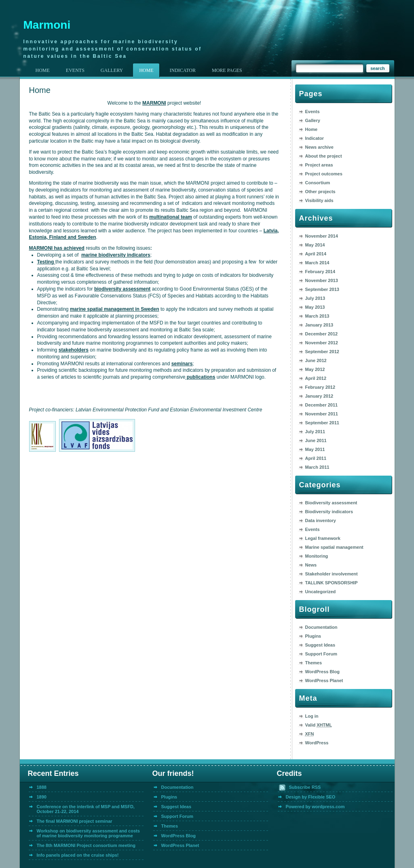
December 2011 (322, 405)
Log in (312, 716)
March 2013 (317, 316)
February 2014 (320, 272)
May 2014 (315, 245)
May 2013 (315, 307)
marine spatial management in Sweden (115, 309)
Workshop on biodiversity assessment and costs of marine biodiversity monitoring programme (88, 833)
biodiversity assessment (122, 289)
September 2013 (322, 289)
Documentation (321, 627)
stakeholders (74, 350)
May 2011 (315, 449)
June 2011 (316, 440)
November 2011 (322, 414)
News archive (319, 147)
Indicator (315, 138)
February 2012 (320, 387)
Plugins (313, 636)
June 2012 (316, 360)
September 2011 (322, 423)
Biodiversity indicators (329, 512)
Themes (314, 663)
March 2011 (317, 467)
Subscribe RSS (305, 787)
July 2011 (315, 432)
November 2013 (322, 280)
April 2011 (316, 458)
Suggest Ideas (320, 645)
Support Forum (321, 654)
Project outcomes (324, 174)
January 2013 (319, 325)
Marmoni (47, 25)
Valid (319, 725)
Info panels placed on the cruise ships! (78, 855)
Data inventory (321, 520)
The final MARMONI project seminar (75, 821)
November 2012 (322, 343)
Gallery (313, 120)
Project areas (319, 165)
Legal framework (323, 538)
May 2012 (315, 369)
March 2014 (317, 263)
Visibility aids (319, 200)
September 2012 (322, 352)
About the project (324, 156)
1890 (42, 797)
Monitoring (317, 556)
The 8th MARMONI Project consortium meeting (86, 845)
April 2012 (316, 378)
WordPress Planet (324, 680)
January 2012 (319, 396)
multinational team (171, 217)
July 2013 (315, 298)
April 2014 (316, 254)
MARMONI (154, 103)
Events (313, 112)
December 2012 (322, 334)
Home (43, 70)
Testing (46, 262)
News (311, 565)
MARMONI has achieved (57, 248)
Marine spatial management (334, 547)
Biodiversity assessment (331, 503)
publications (200, 377)
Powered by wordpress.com (315, 807)
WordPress (317, 743)
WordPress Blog (322, 672)
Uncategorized (321, 592)
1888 (42, 787)
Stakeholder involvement (332, 574)
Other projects (320, 192)
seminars (182, 364)
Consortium (318, 183)
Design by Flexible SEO (311, 797)
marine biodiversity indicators (116, 255)
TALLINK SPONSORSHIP (332, 583)
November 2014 (322, 236)
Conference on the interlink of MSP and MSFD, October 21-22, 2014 (86, 809)
